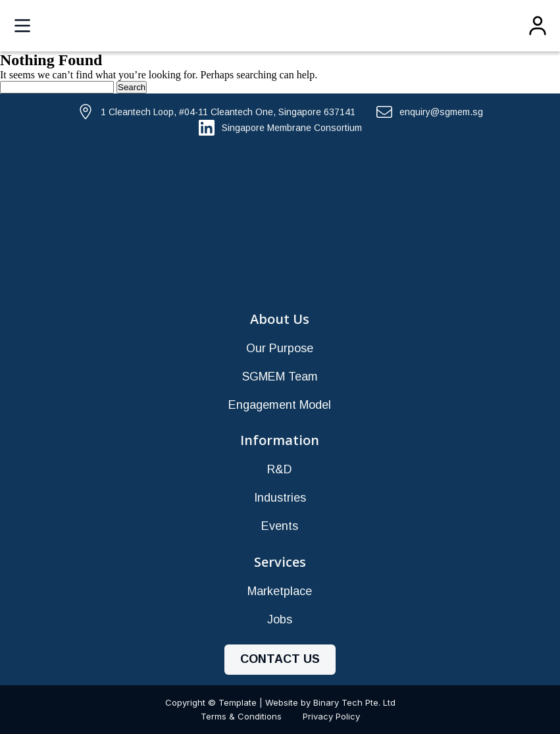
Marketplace (280, 591)
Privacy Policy (331, 716)
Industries (280, 498)
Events (280, 526)
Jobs (280, 619)
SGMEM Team (280, 377)
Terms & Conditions (241, 716)
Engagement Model (280, 405)
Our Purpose (280, 348)
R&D (280, 469)
